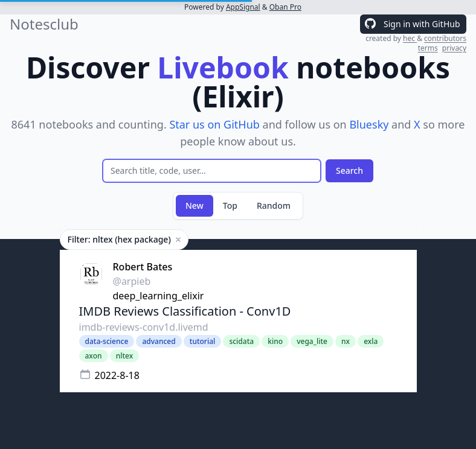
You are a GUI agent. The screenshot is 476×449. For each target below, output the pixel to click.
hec (410, 38)
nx (346, 341)
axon (94, 356)
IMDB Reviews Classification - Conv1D (185, 311)
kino (275, 341)
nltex (125, 356)
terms (428, 48)
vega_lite (312, 341)
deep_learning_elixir (159, 296)
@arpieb (132, 281)
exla (371, 341)
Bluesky (369, 124)
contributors (445, 38)
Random (274, 205)
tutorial (202, 341)
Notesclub (44, 24)
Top (230, 205)
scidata (241, 341)
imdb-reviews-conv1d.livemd (144, 327)
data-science (107, 341)
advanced (159, 341)
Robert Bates (143, 267)
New (195, 205)
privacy (454, 48)
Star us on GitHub (214, 124)
